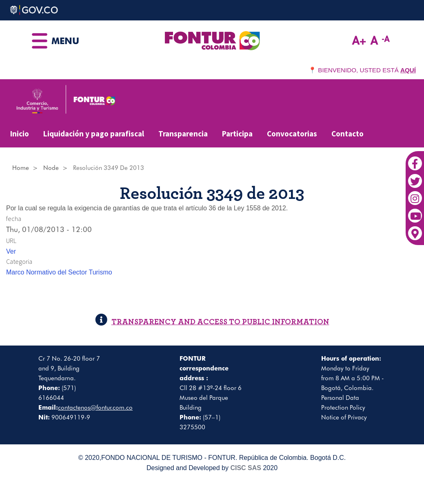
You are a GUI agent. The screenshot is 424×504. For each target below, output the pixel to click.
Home (21, 168)
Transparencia (183, 134)
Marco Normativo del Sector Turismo (59, 272)
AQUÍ (408, 70)
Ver (11, 251)
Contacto (347, 134)
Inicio (20, 134)
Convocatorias (292, 134)
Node (51, 168)
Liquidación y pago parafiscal (94, 134)
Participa (237, 134)
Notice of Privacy (344, 417)
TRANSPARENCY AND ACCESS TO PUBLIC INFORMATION (212, 322)
